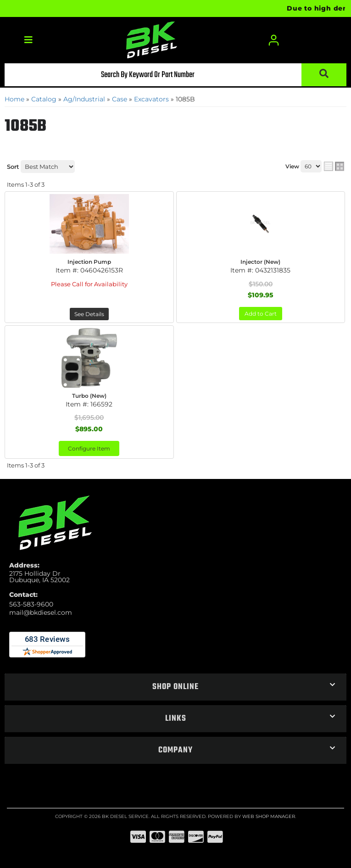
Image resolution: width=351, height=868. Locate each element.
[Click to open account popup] (274, 40)
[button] (175, 75)
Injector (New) (260, 262)
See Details (89, 314)
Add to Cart (261, 314)
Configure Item (89, 448)
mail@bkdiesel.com (41, 612)
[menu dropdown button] (28, 40)
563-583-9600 (31, 604)
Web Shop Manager (269, 816)
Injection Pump (89, 262)
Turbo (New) (89, 396)
